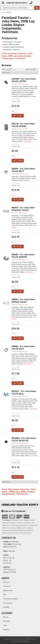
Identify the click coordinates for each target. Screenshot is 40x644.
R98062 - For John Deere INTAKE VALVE (23, 301)
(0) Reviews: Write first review (20, 129)
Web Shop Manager (23, 641)
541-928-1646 (14, 542)
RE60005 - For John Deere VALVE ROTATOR (24, 439)
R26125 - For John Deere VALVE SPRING (23, 125)
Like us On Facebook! (14, 511)
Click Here (12, 551)
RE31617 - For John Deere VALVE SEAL (24, 392)
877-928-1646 (16, 544)
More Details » (28, 141)
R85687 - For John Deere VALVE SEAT (23, 170)
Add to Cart (18, 116)
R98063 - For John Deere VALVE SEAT (23, 348)
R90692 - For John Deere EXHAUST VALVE (23, 209)
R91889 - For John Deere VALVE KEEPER (23, 256)
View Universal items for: (19, 492)
